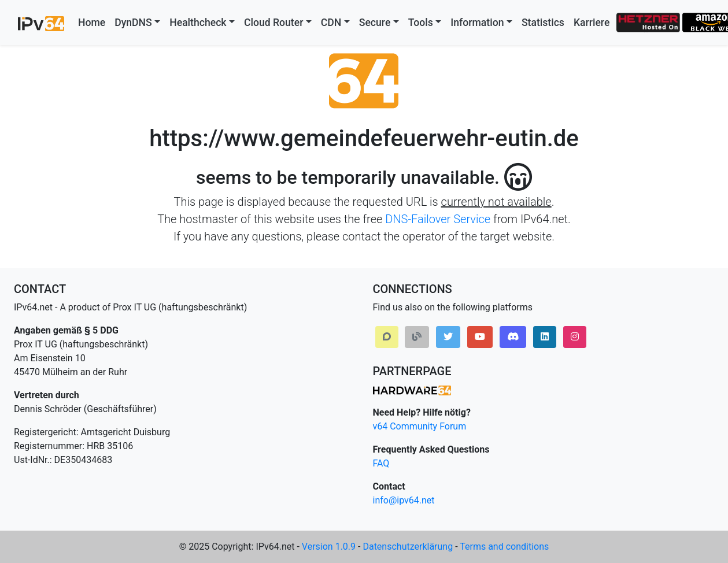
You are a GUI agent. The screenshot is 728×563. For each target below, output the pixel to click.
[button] (387, 337)
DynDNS (133, 23)
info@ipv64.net (404, 500)
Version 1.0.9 (329, 547)
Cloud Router (274, 23)
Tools (421, 23)
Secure (375, 23)
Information (477, 23)
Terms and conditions (504, 547)
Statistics (543, 23)
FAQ (381, 463)
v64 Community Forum (420, 426)
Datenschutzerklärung (408, 547)
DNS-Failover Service (438, 219)
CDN (331, 23)
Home (92, 23)
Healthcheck (198, 23)
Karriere (592, 23)
